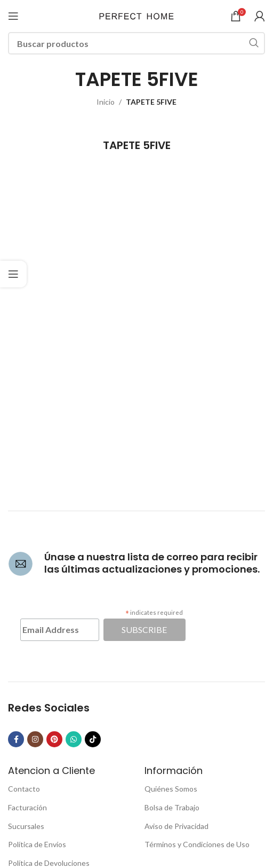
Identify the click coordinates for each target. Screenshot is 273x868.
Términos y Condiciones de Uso (197, 844)
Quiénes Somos (171, 789)
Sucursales (26, 826)
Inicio (106, 102)
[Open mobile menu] (13, 16)
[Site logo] (136, 15)
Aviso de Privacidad (176, 826)
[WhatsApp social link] (74, 739)
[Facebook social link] (16, 739)
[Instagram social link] (35, 739)
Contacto (24, 789)
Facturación (27, 807)
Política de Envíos (37, 844)
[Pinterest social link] (54, 739)
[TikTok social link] (93, 739)
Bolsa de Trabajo (172, 807)
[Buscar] (136, 43)
